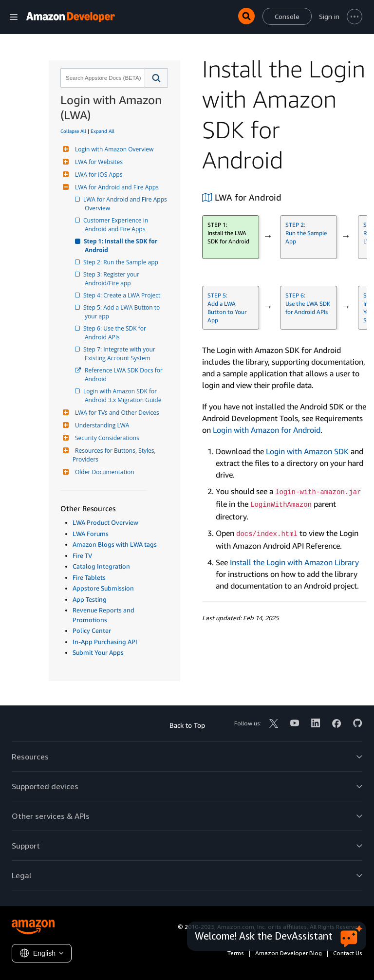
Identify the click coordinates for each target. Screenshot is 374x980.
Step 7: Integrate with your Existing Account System (121, 354)
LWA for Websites (98, 162)
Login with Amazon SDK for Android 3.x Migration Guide (123, 396)
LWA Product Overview (105, 522)
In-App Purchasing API (105, 642)
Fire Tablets (89, 577)
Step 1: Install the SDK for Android (122, 246)
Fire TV (82, 555)
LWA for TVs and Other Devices (116, 413)
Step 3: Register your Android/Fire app (113, 279)
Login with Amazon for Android (267, 430)
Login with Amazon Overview (113, 149)
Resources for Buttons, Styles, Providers (115, 455)
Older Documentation (103, 472)
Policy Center (92, 630)
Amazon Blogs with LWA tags (115, 544)
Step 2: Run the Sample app (122, 262)
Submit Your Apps (98, 652)
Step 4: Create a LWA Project (122, 295)
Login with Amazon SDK (307, 451)
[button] (157, 78)
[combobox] (102, 78)
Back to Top (187, 725)
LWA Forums (91, 534)
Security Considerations (106, 438)
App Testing (90, 599)
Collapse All (73, 131)
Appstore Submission (103, 588)
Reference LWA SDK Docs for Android (124, 375)
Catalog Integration (101, 566)
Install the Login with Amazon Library (294, 562)
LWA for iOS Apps (97, 175)
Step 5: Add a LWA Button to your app (123, 312)
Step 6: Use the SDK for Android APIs (116, 333)
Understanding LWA (101, 425)
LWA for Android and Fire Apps (116, 187)
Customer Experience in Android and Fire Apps (117, 225)
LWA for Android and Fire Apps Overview (127, 204)
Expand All (103, 131)
